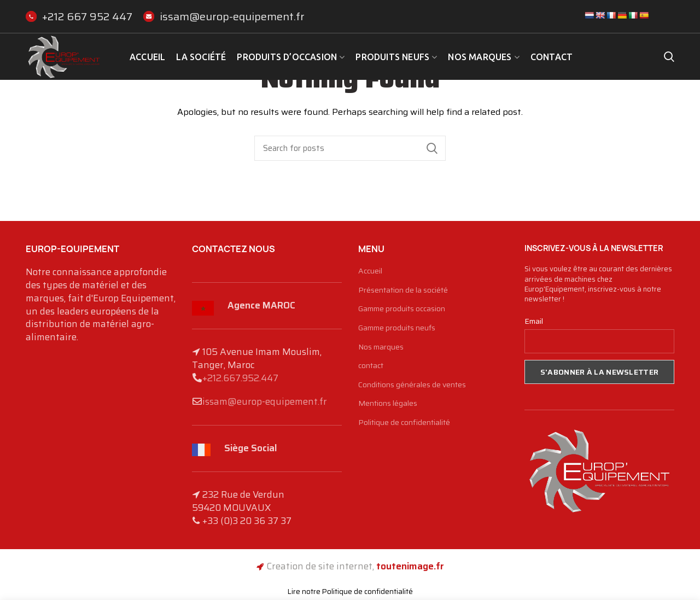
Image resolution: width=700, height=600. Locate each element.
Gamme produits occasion (402, 309)
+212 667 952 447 (79, 16)
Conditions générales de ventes (412, 385)
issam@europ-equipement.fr (224, 16)
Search (432, 148)
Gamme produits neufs (397, 328)
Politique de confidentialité (404, 423)
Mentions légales (388, 404)
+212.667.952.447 (240, 378)
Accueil (370, 271)
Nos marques (381, 347)
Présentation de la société (403, 290)
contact (371, 366)
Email (534, 321)
